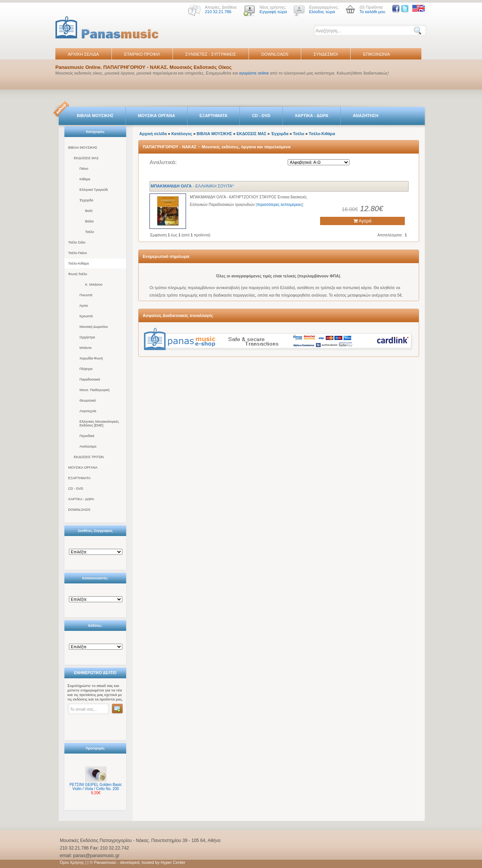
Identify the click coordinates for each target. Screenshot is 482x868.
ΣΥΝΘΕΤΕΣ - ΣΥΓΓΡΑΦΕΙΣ (210, 54)
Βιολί (89, 211)
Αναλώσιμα (88, 446)
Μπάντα (85, 348)
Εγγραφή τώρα (273, 12)
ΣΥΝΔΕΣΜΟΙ (326, 54)
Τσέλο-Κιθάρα (79, 263)
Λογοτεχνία (88, 411)
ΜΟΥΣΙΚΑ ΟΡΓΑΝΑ (156, 116)
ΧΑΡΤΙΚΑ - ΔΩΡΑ (312, 116)
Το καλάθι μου (372, 12)
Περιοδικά (87, 436)
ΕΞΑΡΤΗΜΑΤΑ (214, 116)
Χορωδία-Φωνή (91, 358)
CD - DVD (261, 116)
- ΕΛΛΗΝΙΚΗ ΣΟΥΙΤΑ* (192, 186)
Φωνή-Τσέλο (78, 274)
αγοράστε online (254, 73)
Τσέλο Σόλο (77, 242)
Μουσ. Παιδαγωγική (94, 390)
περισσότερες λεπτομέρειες (280, 205)
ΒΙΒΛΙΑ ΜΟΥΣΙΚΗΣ (95, 116)
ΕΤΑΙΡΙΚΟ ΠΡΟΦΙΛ (142, 54)
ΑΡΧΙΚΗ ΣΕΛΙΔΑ (83, 54)
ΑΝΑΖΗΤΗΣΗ (366, 116)
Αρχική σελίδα (153, 134)
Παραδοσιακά (90, 379)
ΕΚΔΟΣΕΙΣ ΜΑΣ (86, 158)
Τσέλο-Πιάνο (78, 253)
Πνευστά (86, 295)
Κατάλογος (182, 134)
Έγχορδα (86, 200)
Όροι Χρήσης (72, 862)
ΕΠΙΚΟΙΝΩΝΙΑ (376, 54)
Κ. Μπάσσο (94, 285)
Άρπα (84, 306)
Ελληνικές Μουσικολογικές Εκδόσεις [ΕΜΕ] (99, 423)
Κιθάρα (85, 179)
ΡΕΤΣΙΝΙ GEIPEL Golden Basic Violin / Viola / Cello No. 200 (95, 787)
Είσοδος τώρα (322, 12)
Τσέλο (89, 232)
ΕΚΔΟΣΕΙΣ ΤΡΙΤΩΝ (89, 457)
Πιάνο (84, 169)
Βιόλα (89, 221)
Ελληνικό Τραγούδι (94, 190)
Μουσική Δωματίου (94, 327)
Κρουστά (86, 316)
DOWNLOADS (275, 54)
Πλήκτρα (86, 369)
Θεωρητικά (88, 400)
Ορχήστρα (87, 337)
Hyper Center (173, 862)
